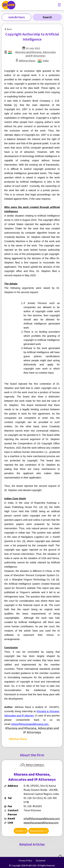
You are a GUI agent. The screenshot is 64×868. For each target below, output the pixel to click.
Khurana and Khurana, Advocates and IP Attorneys (35, 54)
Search (47, 17)
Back (9, 29)
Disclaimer (41, 861)
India (46, 61)
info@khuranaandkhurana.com (42, 818)
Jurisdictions (16, 17)
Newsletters (37, 831)
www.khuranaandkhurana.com (41, 822)
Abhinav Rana (27, 61)
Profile (19, 831)
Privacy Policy (25, 861)
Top (60, 856)
